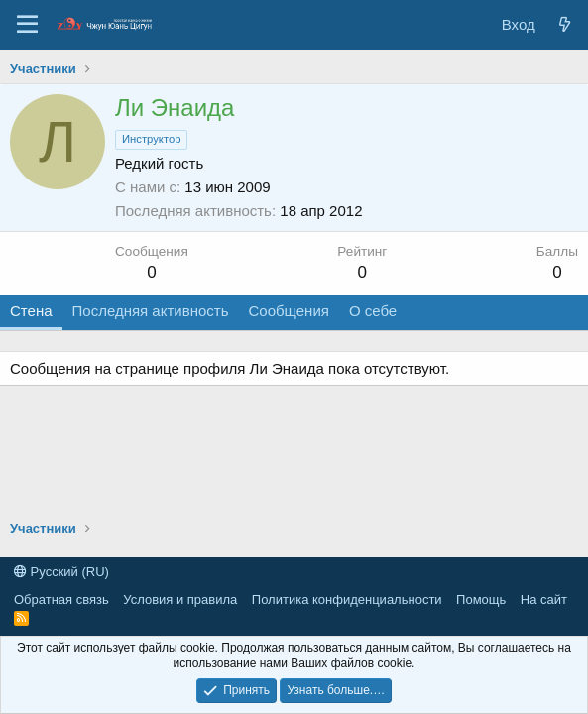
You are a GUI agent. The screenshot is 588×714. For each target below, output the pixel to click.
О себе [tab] (373, 311)
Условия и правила (180, 599)
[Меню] (27, 25)
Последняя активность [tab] (151, 311)
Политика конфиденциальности (347, 599)
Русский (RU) (61, 572)
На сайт (544, 599)
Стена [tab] (31, 311)
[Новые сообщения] (565, 24)
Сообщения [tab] (288, 311)
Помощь (481, 599)
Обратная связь (61, 599)
